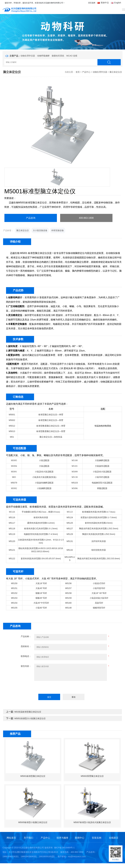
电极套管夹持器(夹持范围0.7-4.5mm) (41, 534)
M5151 (14, 588)
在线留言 (114, 838)
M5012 (12, 426)
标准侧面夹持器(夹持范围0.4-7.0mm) (99, 512)
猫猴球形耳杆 (99, 608)
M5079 (14, 483)
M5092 (14, 488)
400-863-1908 (86, 218)
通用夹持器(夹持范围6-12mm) (41, 523)
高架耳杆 (99, 603)
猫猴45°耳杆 (41, 598)
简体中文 (103, 3)
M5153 (14, 598)
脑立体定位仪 (116, 72)
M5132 (70, 550)
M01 (12, 437)
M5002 (12, 420)
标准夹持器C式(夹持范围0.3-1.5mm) (41, 529)
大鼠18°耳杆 (41, 583)
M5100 (75, 460)
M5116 (12, 517)
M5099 (75, 472)
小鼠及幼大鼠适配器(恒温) (44, 477)
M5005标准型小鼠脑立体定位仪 (33, 822)
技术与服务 (63, 838)
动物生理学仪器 (28, 56)
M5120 (12, 541)
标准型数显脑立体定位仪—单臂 (51, 426)
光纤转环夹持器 (99, 541)
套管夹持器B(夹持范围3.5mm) (99, 523)
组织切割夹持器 (99, 550)
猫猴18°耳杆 (41, 593)
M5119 (12, 534)
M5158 (68, 593)
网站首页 (11, 838)
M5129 (70, 534)
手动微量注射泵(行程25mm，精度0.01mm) (41, 512)
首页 (78, 72)
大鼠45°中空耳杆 (41, 603)
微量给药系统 (58, 56)
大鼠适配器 (44, 466)
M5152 (14, 593)
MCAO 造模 (72, 56)
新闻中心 (80, 838)
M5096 (75, 488)
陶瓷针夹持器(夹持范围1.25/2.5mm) (99, 534)
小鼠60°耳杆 (41, 608)
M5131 (70, 541)
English (116, 3)
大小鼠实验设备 (40, 230)
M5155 (14, 608)
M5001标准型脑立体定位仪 (33, 776)
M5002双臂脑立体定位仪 (92, 776)
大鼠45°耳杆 (41, 588)
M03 (14, 477)
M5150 (14, 583)
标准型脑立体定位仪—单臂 (51, 415)
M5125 (70, 523)
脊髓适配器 (102, 488)
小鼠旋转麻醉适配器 (44, 483)
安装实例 (97, 838)
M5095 (14, 460)
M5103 (75, 483)
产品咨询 (31, 218)
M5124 (70, 517)
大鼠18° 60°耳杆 (99, 593)
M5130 (75, 477)
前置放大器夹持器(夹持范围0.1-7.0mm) (99, 517)
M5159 (68, 598)
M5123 (70, 512)
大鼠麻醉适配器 (102, 460)
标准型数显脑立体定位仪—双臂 (51, 431)
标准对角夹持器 (41, 517)
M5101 (75, 466)
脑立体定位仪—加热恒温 (51, 437)
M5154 (14, 603)
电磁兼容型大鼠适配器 (102, 483)
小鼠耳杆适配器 (102, 477)
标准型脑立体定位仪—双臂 (51, 420)
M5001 (12, 415)
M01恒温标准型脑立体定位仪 (28, 712)
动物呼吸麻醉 (43, 56)
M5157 (68, 588)
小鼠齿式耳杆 (99, 583)
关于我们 (28, 838)
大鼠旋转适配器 (102, 466)
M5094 (14, 466)
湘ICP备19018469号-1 (64, 848)
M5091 (14, 472)
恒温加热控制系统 (103, 426)
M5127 (70, 529)
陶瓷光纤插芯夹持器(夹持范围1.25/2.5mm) (99, 529)
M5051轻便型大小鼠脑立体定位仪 (30, 718)
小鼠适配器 (44, 460)
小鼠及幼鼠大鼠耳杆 (99, 598)
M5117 (12, 523)
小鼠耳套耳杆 (99, 588)
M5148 (68, 608)
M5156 (68, 583)
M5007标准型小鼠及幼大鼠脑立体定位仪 (92, 822)
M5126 (12, 512)
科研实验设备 (58, 230)
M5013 (12, 431)
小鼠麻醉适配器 (44, 488)
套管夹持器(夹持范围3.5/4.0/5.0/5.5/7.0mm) (41, 559)
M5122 (12, 559)
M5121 (12, 550)
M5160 (68, 603)
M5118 (12, 529)
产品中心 (86, 72)
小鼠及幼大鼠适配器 (44, 472)
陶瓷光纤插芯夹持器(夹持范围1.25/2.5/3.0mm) (99, 559)
